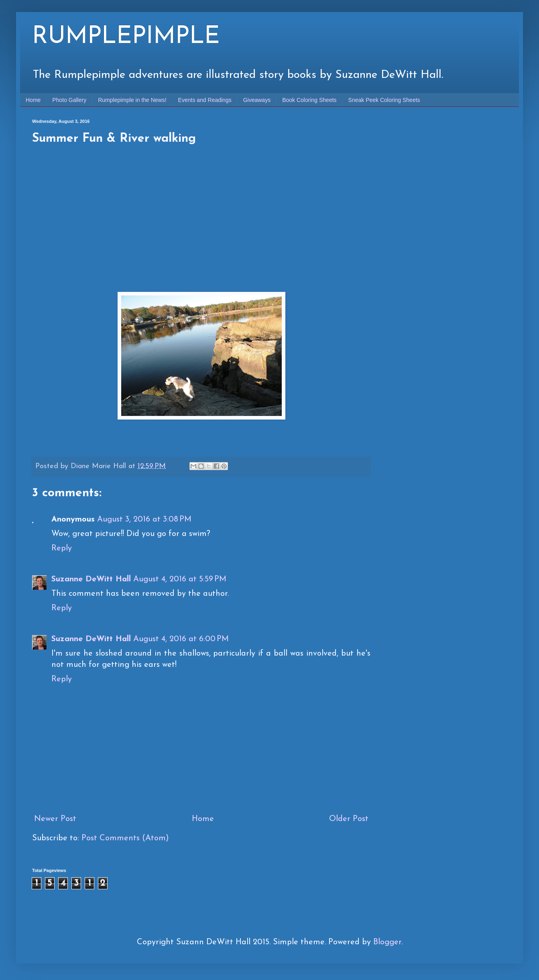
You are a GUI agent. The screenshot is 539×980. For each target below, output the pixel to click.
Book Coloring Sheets (309, 100)
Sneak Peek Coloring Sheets (384, 100)
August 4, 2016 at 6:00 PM (181, 639)
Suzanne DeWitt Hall (91, 579)
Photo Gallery (69, 100)
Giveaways (257, 100)
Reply (62, 548)
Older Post (349, 819)
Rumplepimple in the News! (132, 100)
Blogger (387, 942)
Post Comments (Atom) (125, 838)
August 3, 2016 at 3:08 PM (144, 520)
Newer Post (55, 819)
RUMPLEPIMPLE (126, 37)
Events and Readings (205, 100)
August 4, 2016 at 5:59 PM (180, 579)
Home (33, 100)
